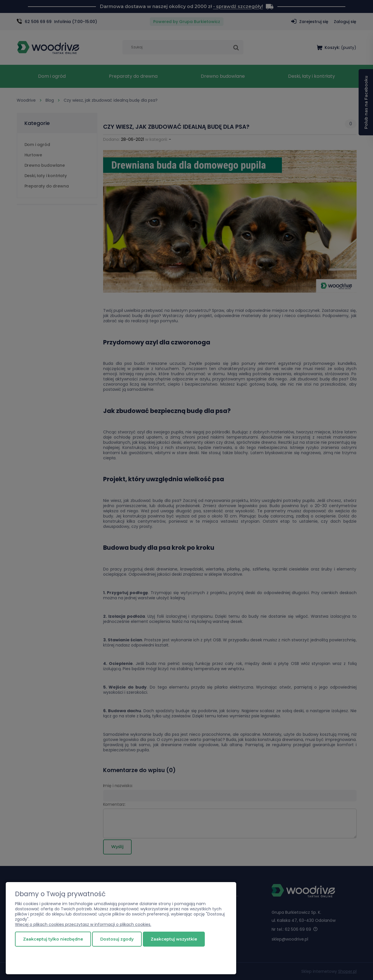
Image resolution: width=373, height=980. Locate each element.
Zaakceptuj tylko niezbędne (53, 939)
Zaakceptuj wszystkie (174, 939)
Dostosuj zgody (117, 939)
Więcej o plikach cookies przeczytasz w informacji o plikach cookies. (83, 924)
